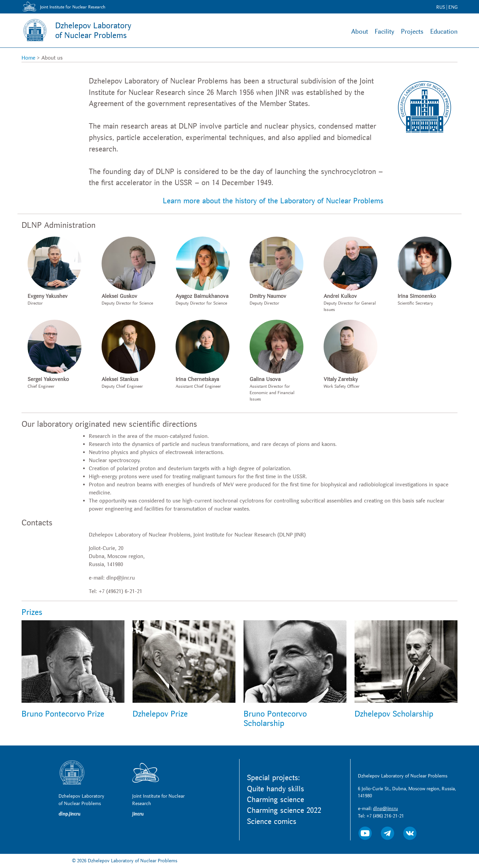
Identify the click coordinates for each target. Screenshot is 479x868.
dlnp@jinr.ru (385, 809)
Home (28, 58)
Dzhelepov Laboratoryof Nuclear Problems (93, 31)
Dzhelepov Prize (160, 714)
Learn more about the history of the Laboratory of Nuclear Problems (273, 201)
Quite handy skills (275, 789)
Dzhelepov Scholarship (394, 714)
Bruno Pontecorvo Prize (63, 714)
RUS (441, 7)
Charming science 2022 (284, 810)
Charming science (275, 800)
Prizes (32, 612)
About (360, 32)
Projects (412, 32)
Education (444, 32)
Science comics (272, 822)
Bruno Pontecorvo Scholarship (275, 719)
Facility (384, 32)
